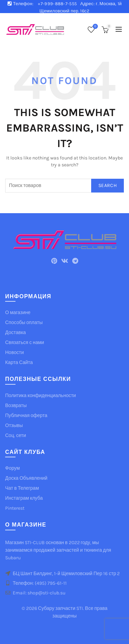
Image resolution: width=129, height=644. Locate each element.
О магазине (18, 313)
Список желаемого (95, 27)
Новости (14, 352)
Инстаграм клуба (24, 498)
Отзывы (14, 425)
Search (107, 185)
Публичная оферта (26, 416)
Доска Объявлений (26, 478)
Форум (13, 468)
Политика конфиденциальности (41, 396)
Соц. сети (15, 435)
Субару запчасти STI (61, 608)
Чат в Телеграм (22, 488)
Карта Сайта (19, 362)
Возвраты (16, 406)
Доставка (15, 333)
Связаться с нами (25, 342)
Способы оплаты (24, 323)
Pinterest (15, 508)
